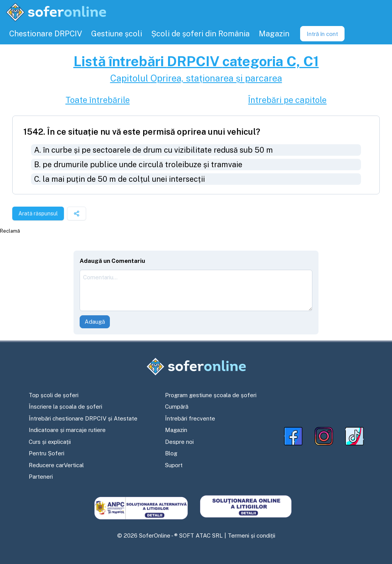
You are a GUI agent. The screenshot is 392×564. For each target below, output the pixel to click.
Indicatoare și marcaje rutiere (67, 430)
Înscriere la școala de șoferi (65, 407)
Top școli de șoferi (54, 395)
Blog (171, 453)
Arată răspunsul (38, 214)
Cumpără (177, 407)
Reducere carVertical (56, 465)
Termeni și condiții (252, 535)
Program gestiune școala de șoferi (211, 395)
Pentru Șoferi (47, 453)
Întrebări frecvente (190, 418)
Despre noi (179, 442)
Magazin (176, 430)
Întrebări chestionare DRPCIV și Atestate (83, 418)
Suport (174, 465)
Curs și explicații (50, 442)
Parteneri (41, 477)
